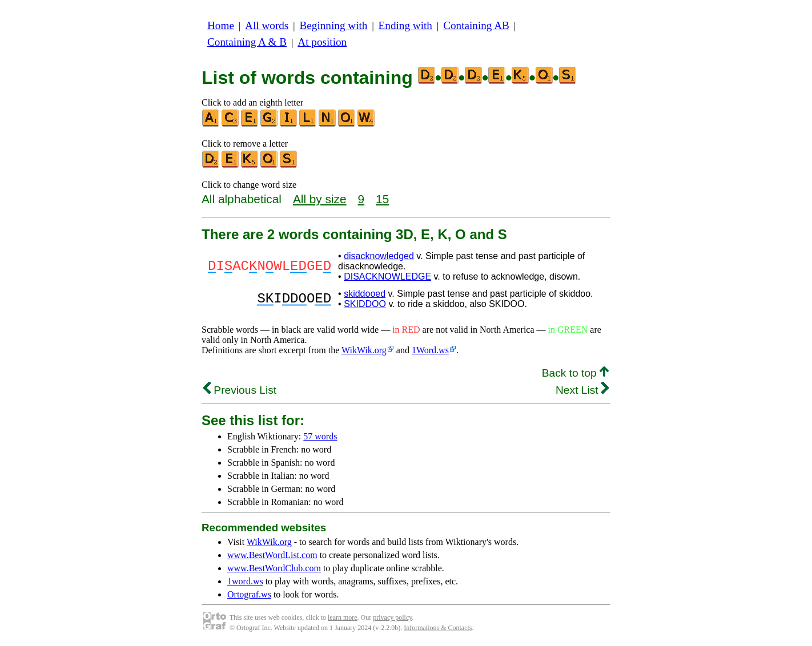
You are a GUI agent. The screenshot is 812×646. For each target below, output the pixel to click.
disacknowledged (379, 256)
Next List (582, 390)
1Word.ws (430, 350)
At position (322, 42)
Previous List (240, 390)
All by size (320, 199)
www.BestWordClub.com (274, 568)
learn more (343, 617)
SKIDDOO (365, 304)
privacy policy (392, 617)
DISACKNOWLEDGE (387, 276)
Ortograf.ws (249, 594)
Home (221, 25)
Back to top (575, 373)
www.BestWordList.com (272, 555)
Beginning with (334, 25)
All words (267, 25)
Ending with (405, 25)
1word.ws (245, 581)
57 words (320, 436)
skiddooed (365, 294)
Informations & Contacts (438, 628)
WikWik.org (364, 350)
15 (382, 199)
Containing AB (476, 25)
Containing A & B (247, 42)
